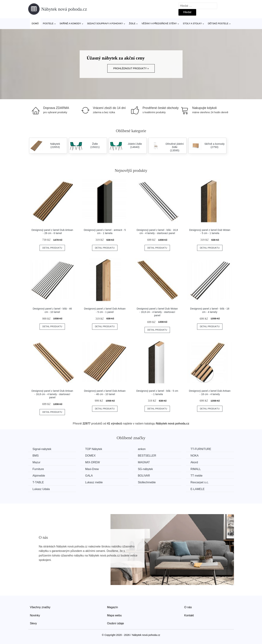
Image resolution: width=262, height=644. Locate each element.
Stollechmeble (147, 482)
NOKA (195, 456)
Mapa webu (115, 615)
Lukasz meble (94, 482)
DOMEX (91, 456)
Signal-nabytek (42, 449)
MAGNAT (144, 462)
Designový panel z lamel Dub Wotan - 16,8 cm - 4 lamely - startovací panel (157, 312)
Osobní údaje (116, 623)
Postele (48, 23)
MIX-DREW (93, 462)
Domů (35, 23)
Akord (195, 462)
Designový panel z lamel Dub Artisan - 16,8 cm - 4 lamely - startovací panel (52, 394)
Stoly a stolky (192, 23)
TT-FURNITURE (201, 449)
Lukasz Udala (41, 489)
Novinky (35, 615)
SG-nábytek (146, 469)
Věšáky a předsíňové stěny (159, 23)
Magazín (113, 607)
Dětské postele (218, 23)
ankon (142, 449)
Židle (132, 23)
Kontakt (189, 615)
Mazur (37, 462)
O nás (188, 607)
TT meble (197, 476)
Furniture (38, 469)
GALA (89, 476)
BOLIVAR (144, 476)
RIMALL (196, 469)
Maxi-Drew (92, 469)
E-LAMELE (198, 489)
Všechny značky (40, 607)
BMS (36, 456)
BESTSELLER (147, 456)
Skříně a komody (70, 23)
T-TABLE (38, 482)
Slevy (33, 623)
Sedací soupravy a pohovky (105, 23)
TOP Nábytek (94, 449)
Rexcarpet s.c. (200, 482)
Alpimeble (39, 476)
